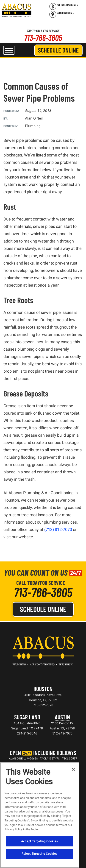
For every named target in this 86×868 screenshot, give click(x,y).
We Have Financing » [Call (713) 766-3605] (68, 5)
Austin (62, 717)
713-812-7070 (43, 705)
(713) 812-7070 (58, 529)
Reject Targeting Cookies (40, 854)
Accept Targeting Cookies (40, 841)
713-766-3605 (43, 38)
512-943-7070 (62, 733)
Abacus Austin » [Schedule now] (66, 13)
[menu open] (9, 50)
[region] (40, 815)
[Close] (73, 769)
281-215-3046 (27, 733)
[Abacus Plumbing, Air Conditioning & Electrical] (17, 10)
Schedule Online (58, 50)
